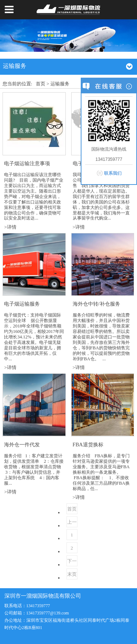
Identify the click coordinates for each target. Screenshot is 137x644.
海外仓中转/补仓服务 (96, 304)
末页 (72, 574)
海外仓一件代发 (22, 445)
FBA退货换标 (88, 445)
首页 (41, 84)
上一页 (72, 523)
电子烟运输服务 (22, 304)
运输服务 (60, 84)
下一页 (72, 562)
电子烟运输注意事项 (27, 163)
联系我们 (113, 173)
